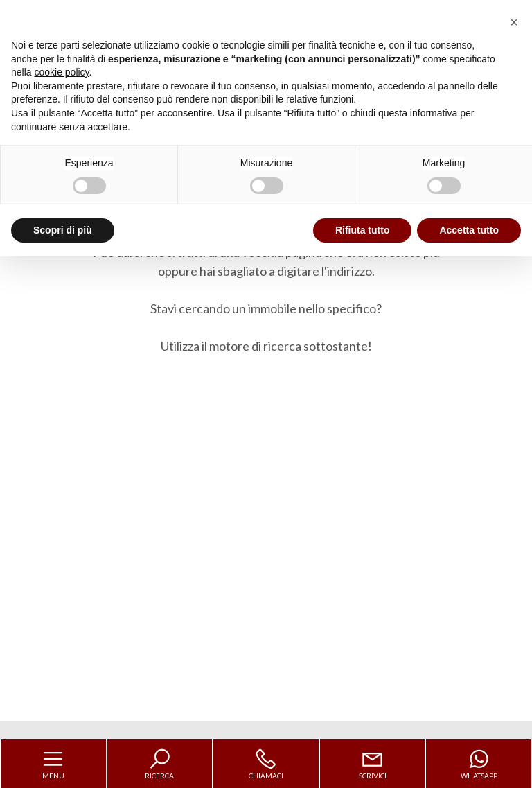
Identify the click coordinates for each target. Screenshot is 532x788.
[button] (514, 22)
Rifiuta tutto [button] (363, 230)
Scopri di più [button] (63, 230)
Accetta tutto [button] (469, 230)
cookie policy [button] (61, 72)
